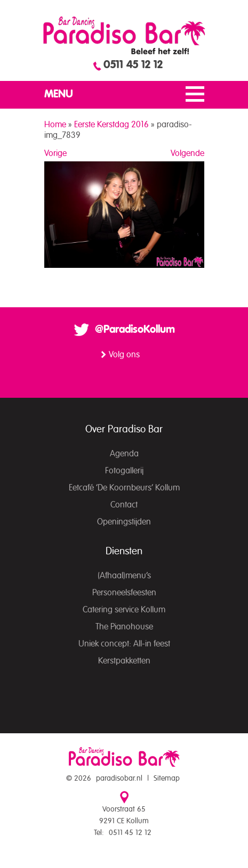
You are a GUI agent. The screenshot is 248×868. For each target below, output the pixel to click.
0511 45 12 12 (133, 65)
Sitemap (167, 779)
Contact (124, 505)
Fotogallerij (124, 471)
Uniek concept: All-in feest (124, 644)
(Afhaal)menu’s (124, 576)
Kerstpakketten (124, 661)
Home (55, 125)
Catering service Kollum (124, 610)
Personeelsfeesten (124, 593)
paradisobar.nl (119, 779)
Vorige (55, 153)
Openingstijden (124, 522)
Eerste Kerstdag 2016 (111, 125)
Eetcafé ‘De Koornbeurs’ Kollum (124, 488)
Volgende (187, 153)
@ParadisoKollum (135, 330)
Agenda (124, 454)
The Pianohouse (124, 627)
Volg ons (124, 355)
